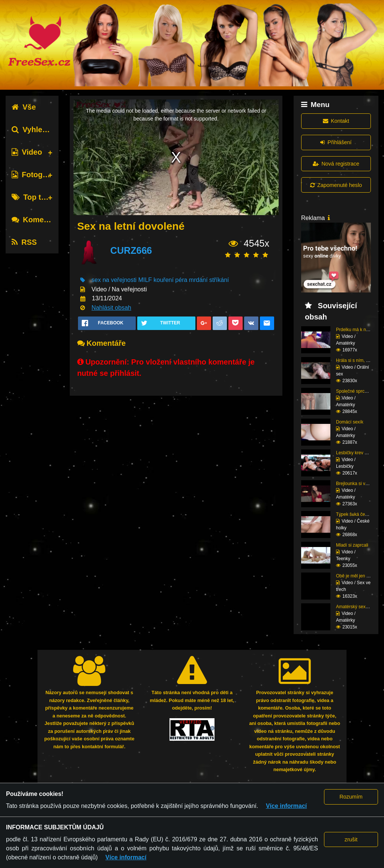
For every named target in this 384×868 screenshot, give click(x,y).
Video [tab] (27, 152)
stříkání (219, 280)
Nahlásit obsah (111, 308)
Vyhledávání (39, 130)
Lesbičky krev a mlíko (358, 453)
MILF (145, 280)
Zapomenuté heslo (336, 185)
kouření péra (171, 280)
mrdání (198, 280)
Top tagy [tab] (33, 197)
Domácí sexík (350, 422)
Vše (24, 107)
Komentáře (37, 220)
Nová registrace (336, 164)
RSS (24, 242)
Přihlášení (336, 142)
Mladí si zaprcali (352, 545)
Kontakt (336, 121)
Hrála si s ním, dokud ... (360, 360)
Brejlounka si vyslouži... (359, 484)
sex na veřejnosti (114, 280)
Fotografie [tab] (35, 175)
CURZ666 (131, 250)
